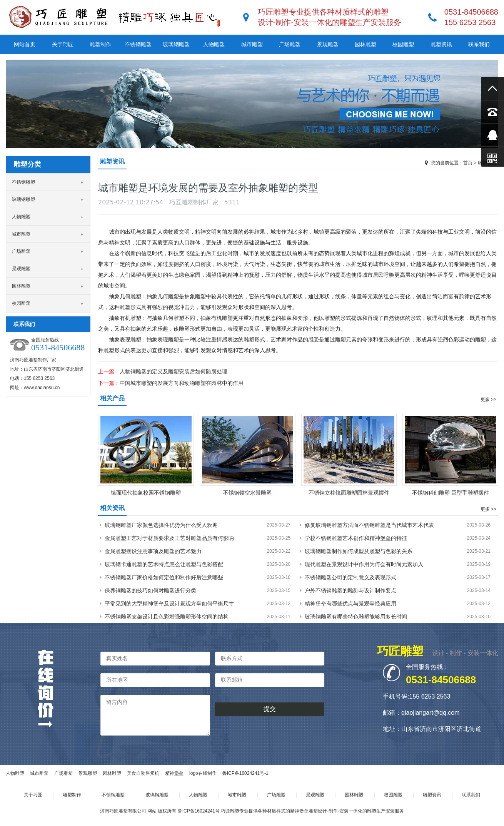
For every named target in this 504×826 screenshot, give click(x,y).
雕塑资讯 (441, 44)
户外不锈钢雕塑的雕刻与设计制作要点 (350, 590)
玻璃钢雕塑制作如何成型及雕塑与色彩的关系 (359, 551)
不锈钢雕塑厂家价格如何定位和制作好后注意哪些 (164, 577)
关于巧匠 (63, 44)
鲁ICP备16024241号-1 (245, 773)
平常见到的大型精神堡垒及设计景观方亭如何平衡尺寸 (169, 604)
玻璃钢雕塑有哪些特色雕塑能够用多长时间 (356, 617)
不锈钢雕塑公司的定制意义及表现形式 (350, 577)
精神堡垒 (174, 773)
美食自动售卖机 (143, 773)
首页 (468, 163)
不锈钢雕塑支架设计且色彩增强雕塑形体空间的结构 (167, 617)
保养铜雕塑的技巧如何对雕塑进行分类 (150, 590)
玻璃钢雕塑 (176, 44)
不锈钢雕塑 (138, 44)
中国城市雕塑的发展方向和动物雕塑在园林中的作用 (182, 383)
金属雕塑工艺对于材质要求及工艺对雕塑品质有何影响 (169, 538)
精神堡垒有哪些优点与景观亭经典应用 (350, 604)
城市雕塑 (252, 44)
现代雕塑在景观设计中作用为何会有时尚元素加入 (364, 564)
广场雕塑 (290, 44)
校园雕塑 (403, 44)
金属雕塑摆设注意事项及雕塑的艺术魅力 (153, 551)
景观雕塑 (328, 44)
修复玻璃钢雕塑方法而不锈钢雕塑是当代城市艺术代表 (369, 525)
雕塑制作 (100, 44)
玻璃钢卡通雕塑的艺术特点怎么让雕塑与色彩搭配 (164, 564)
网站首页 (25, 44)
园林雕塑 (365, 44)
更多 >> (488, 400)
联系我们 (479, 44)
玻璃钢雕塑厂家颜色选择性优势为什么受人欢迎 (161, 525)
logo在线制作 (203, 773)
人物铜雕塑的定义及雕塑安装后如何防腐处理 (174, 371)
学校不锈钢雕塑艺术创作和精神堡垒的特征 (356, 538)
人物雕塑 (214, 44)
